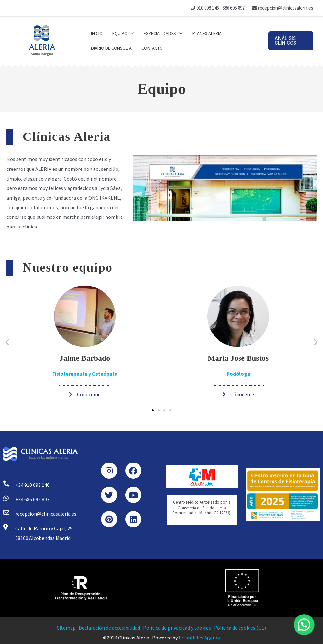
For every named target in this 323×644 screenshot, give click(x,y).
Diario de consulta (111, 48)
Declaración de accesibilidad (109, 628)
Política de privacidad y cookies (177, 628)
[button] (291, 41)
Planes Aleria (207, 33)
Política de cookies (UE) (240, 628)
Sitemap (66, 628)
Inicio (97, 33)
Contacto (152, 48)
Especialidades (160, 33)
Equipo (120, 33)
